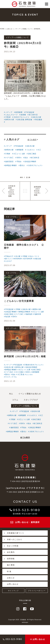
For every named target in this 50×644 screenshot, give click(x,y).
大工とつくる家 (19, 154)
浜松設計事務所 (30, 162)
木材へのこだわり (12, 539)
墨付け (22, 165)
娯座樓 (23, 115)
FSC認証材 (30, 112)
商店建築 (39, 120)
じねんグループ (11, 115)
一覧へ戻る (25, 191)
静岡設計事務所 (11, 165)
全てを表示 (33, 140)
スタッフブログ (31, 400)
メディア (9, 112)
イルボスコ (31, 150)
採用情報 (8, 559)
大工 (39, 150)
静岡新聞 (19, 112)
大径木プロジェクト (22, 117)
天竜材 (8, 117)
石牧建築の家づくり (13, 533)
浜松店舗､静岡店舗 (25, 120)
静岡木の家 (10, 120)
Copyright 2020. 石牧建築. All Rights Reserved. (25, 620)
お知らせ (11, 578)
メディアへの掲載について (25, 406)
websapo (25, 622)
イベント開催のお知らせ (30, 394)
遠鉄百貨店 (9, 162)
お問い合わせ (13, 584)
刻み (26, 158)
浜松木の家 (37, 117)
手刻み (19, 162)
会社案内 (8, 552)
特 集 (9, 571)
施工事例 (11, 565)
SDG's (19, 158)
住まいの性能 (10, 546)
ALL (11, 394)
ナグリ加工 (9, 158)
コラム (15, 400)
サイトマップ (13, 591)
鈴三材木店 (33, 115)
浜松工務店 (32, 154)
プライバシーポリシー (37, 591)
